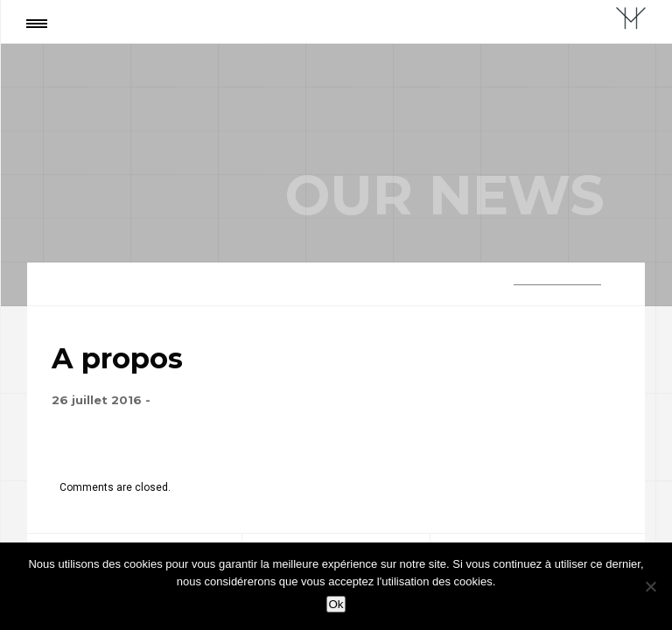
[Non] (650, 586)
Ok (336, 604)
